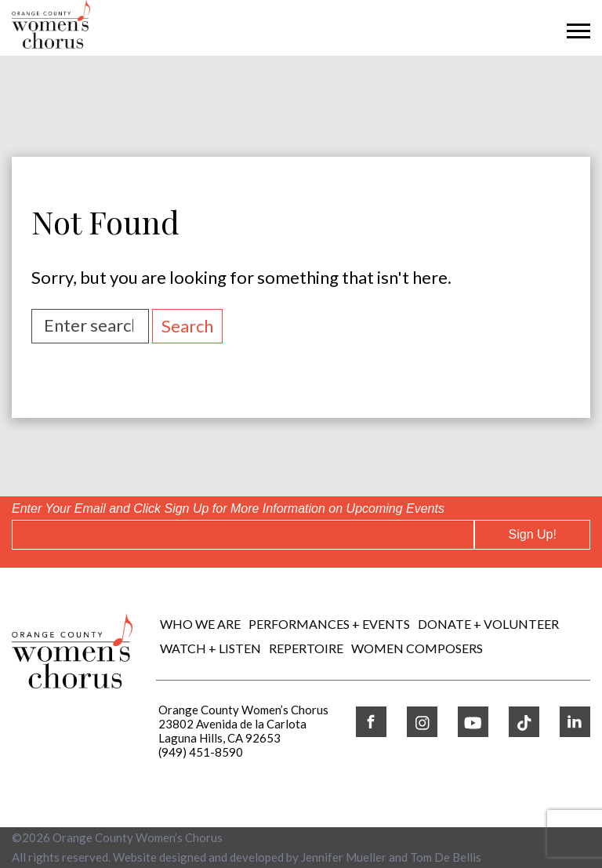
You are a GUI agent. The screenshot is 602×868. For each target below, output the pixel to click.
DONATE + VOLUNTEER (488, 624)
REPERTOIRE (306, 648)
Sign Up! (533, 534)
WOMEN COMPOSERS (417, 648)
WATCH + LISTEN (210, 648)
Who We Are (200, 624)
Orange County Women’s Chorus (138, 837)
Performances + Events (329, 624)
